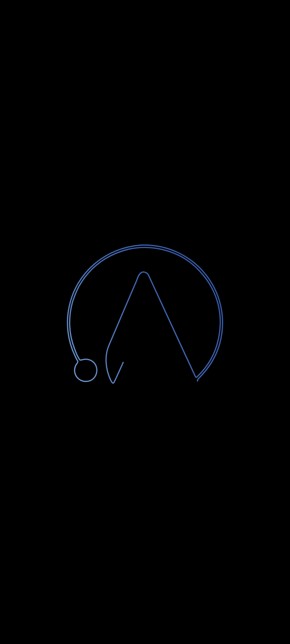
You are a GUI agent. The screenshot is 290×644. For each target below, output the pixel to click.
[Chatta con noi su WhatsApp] (270, 624)
